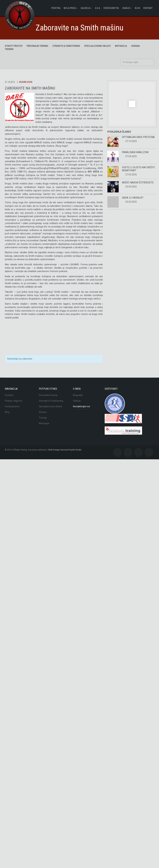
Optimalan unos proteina (138, 137)
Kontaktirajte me (82, 406)
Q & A (98, 8)
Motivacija (44, 423)
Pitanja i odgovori (14, 401)
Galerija (86, 8)
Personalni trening (37, 46)
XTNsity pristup (14, 46)
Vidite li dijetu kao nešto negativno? (138, 169)
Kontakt (148, 8)
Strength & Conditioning (66, 46)
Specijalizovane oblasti (97, 46)
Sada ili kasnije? (133, 198)
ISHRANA (135, 46)
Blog (7, 412)
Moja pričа (71, 8)
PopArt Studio (75, 450)
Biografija (78, 395)
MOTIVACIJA (121, 46)
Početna (56, 8)
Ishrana (43, 412)
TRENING (9, 49)
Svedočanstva (111, 8)
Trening (43, 418)
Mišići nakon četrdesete (138, 182)
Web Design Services (58, 450)
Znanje (127, 8)
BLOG (137, 8)
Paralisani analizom (135, 152)
